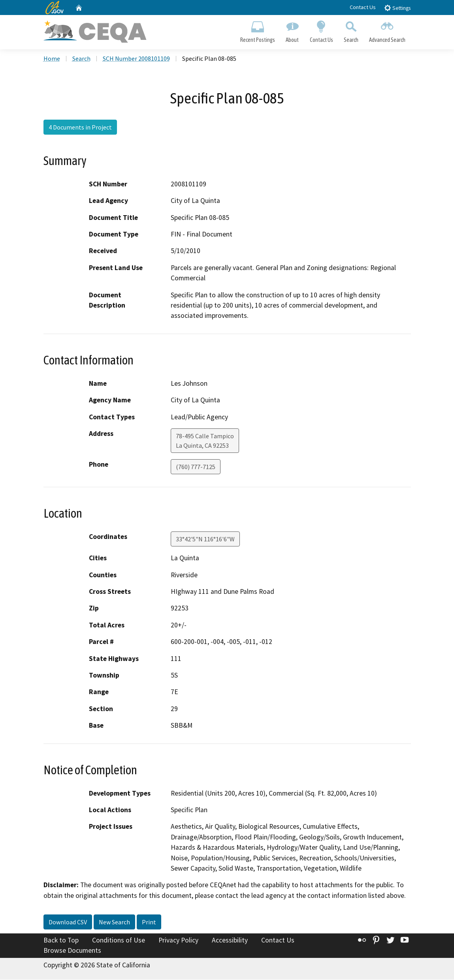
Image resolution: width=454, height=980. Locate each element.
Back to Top (61, 941)
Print (149, 922)
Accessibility (230, 941)
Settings (397, 8)
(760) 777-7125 (196, 467)
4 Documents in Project (80, 128)
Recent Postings (258, 30)
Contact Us (363, 7)
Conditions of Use (119, 941)
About (292, 30)
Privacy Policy (178, 941)
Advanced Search (387, 30)
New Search (114, 922)
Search (351, 30)
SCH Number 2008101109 (136, 59)
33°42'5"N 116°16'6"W (205, 539)
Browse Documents (72, 951)
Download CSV (68, 922)
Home (52, 59)
